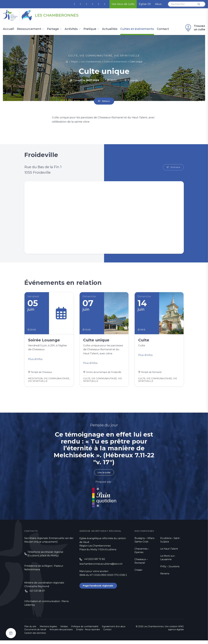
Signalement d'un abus (114, 630)
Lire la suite (104, 475)
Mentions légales (48, 630)
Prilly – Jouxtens (170, 569)
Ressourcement (29, 29)
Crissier (138, 572)
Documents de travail (35, 633)
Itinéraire (175, 167)
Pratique (90, 29)
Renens (165, 576)
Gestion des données (35, 637)
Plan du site (30, 630)
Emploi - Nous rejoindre (88, 633)
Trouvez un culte (195, 28)
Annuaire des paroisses (61, 633)
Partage (53, 29)
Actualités (110, 29)
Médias (64, 630)
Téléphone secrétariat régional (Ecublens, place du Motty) (45, 557)
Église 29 (145, 4)
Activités (71, 29)
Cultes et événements (137, 29)
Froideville (131, 80)
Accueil (8, 29)
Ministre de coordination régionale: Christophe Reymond (44, 588)
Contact (163, 29)
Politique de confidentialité (85, 630)
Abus (158, 4)
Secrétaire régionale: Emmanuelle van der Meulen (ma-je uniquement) (49, 543)
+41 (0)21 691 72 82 (95, 562)
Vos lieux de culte (123, 4)
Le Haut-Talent (169, 551)
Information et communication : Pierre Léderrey (47, 607)
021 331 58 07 (37, 594)
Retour (106, 101)
